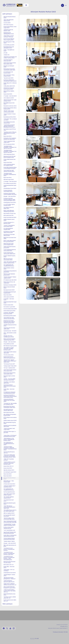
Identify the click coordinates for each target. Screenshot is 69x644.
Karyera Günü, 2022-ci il (8, 466)
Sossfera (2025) (7, 23)
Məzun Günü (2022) (8, 474)
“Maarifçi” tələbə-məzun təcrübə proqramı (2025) (9, 111)
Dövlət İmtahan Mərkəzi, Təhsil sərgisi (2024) (10, 27)
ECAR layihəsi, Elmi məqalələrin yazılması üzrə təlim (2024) (10, 139)
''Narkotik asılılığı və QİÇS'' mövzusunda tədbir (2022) (9, 519)
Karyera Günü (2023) (8, 468)
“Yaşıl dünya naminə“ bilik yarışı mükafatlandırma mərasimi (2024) (10, 133)
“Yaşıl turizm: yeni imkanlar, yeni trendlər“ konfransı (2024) (10, 57)
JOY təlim (6, 53)
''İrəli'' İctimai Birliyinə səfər (9, 530)
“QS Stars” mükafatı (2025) (9, 368)
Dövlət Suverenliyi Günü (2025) (10, 217)
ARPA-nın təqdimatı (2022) (9, 513)
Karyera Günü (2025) (8, 94)
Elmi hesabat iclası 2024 (9, 215)
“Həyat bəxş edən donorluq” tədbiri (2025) (9, 328)
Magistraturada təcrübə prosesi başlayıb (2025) (9, 244)
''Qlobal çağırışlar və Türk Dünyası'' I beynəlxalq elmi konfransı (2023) (9, 440)
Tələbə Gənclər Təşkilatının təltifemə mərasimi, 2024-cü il (10, 584)
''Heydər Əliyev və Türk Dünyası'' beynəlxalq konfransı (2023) (10, 436)
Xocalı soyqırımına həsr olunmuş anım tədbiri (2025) (9, 253)
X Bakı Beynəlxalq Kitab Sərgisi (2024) (10, 186)
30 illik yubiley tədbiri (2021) (9, 86)
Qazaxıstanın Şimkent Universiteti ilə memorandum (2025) (10, 386)
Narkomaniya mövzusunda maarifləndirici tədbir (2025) (9, 69)
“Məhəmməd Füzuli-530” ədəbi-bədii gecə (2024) (10, 100)
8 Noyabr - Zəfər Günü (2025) (10, 342)
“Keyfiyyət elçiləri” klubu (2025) (10, 366)
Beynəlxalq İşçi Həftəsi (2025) (10, 316)
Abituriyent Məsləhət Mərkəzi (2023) (10, 478)
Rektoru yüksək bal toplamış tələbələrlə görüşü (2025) (9, 339)
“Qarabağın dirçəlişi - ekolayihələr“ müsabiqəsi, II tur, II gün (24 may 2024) (10, 151)
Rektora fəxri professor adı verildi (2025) (9, 282)
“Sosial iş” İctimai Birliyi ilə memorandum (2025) (9, 226)
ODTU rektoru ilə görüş (8, 25)
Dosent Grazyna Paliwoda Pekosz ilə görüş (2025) (9, 39)
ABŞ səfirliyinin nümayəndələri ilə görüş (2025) (10, 415)
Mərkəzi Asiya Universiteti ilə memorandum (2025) (9, 373)
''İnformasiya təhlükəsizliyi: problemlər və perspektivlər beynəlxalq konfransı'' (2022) (10, 456)
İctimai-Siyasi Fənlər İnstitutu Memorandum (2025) (10, 63)
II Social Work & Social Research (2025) (8, 72)
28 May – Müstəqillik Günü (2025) (9, 50)
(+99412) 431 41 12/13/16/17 (62, 625)
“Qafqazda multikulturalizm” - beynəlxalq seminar (10, 486)
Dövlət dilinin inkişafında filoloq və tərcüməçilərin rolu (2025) (10, 168)
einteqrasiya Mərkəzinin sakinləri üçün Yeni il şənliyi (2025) (9, 400)
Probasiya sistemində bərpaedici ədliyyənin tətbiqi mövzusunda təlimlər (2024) (9, 199)
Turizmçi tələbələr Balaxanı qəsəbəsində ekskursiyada (9, 539)
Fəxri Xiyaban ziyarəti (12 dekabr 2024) (9, 208)
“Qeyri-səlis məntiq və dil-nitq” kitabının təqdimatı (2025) (10, 262)
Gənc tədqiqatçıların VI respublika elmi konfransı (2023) (9, 444)
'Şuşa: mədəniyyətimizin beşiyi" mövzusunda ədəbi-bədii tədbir (10, 522)
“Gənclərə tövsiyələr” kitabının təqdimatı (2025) (10, 277)
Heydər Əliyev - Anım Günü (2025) (9, 390)
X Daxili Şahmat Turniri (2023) (10, 573)
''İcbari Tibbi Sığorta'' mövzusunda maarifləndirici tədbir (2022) (9, 507)
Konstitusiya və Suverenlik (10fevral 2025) (9, 235)
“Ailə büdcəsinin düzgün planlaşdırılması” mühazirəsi (9, 578)
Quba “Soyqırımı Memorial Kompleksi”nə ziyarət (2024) (9, 587)
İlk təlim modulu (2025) (8, 305)
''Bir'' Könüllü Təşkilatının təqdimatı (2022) (9, 497)
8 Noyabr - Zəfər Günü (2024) (10, 196)
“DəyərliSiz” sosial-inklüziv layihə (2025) (9, 382)
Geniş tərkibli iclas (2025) (9, 344)
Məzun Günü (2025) (8, 295)
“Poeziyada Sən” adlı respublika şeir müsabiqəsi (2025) (10, 404)
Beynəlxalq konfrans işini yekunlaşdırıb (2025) (9, 47)
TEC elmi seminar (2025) (9, 355)
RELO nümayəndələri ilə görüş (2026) (10, 423)
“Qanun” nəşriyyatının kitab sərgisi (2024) (9, 142)
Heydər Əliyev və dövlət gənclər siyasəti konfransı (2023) (10, 536)
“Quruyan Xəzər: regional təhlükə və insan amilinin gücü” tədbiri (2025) (10, 361)
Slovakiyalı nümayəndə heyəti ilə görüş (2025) (10, 292)
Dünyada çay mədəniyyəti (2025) (9, 66)
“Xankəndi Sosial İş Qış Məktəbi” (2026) (8, 30)
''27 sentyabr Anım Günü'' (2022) (9, 500)
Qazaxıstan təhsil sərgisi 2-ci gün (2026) (10, 432)
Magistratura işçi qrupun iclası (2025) (10, 238)
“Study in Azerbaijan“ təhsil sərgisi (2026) (9, 429)
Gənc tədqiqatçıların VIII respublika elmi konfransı (9, 265)
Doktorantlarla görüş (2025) (9, 311)
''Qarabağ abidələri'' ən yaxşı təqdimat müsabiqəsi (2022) (9, 525)
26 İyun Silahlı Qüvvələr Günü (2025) (10, 160)
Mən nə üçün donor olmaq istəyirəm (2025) (9, 75)
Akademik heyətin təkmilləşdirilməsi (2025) (9, 33)
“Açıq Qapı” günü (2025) (9, 78)
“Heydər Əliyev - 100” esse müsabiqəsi (9, 570)
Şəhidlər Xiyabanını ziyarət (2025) (9, 220)
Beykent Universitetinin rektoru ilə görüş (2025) (10, 108)
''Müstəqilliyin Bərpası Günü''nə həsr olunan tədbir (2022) (10, 511)
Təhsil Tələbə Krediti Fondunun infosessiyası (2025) (10, 370)
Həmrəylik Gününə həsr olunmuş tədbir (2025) (8, 410)
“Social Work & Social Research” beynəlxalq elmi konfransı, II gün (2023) (9, 553)
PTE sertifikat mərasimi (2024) (10, 183)
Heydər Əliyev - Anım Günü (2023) (9, 567)
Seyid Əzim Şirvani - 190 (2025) (10, 331)
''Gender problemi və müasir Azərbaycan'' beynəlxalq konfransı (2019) (9, 463)
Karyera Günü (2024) (8, 162)
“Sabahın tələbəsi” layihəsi (9, 541)
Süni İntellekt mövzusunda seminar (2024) (9, 122)
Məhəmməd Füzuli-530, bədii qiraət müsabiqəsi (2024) (9, 157)
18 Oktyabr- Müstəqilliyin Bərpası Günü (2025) (9, 313)
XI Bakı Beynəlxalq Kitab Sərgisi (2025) (10, 302)
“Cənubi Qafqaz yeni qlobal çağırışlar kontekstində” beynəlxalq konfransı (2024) (9, 126)
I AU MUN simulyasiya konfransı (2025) (10, 325)
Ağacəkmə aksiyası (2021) (9, 470)
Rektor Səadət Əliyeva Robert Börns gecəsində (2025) (10, 241)
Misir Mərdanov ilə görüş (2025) (10, 346)
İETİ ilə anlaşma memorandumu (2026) (10, 418)
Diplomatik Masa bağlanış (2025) (9, 92)
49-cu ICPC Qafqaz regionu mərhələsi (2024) (9, 205)
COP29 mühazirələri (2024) (9, 154)
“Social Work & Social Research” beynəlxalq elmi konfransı (9, 549)
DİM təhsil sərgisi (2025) (9, 180)
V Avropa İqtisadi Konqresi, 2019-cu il (9, 452)
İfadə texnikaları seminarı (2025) (9, 268)
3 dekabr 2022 (7, 55)
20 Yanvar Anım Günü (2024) (9, 484)
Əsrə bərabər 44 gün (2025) (9, 307)
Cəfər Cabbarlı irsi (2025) (9, 98)
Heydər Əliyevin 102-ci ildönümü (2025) (10, 83)
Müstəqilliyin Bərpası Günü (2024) (9, 103)
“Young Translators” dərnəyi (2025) (10, 114)
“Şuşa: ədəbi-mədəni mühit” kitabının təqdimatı (9, 494)
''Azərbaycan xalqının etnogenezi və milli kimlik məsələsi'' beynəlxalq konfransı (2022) (10, 448)
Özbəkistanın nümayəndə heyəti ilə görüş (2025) (9, 88)
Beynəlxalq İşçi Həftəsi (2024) (10, 117)
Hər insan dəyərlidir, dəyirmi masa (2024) (9, 516)
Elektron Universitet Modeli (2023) (9, 287)
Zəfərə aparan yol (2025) (9, 297)
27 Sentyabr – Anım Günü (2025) (9, 299)
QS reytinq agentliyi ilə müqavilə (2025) (8, 229)
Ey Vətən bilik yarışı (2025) (9, 45)
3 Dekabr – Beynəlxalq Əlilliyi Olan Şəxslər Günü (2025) (9, 379)
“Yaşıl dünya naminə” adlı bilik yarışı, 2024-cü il (10, 597)
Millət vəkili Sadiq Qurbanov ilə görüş (10, 546)
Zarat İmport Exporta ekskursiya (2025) (8, 60)
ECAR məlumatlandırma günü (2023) (10, 503)
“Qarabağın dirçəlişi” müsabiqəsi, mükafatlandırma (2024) (10, 175)
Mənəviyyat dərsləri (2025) (9, 290)
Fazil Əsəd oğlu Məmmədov (9, 492)
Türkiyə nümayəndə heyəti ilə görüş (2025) (10, 247)
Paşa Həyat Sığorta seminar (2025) (9, 376)
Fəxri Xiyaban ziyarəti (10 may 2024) (10, 130)
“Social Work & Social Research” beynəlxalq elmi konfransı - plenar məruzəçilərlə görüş (9, 558)
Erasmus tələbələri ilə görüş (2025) (9, 256)
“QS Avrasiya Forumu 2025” (9, 364)
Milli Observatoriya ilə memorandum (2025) (8, 259)
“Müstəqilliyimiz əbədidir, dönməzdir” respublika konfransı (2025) (9, 349)
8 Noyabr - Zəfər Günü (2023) (10, 543)
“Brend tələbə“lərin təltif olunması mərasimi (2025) (9, 318)
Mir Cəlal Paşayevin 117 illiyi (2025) (9, 42)
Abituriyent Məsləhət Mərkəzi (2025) (10, 17)
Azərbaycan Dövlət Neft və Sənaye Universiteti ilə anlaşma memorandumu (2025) (10, 396)
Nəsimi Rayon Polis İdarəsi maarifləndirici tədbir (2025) (9, 407)
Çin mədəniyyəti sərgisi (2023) (10, 472)
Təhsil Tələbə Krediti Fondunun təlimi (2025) (10, 352)
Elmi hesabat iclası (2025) (9, 412)
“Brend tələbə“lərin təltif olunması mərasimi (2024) (9, 171)
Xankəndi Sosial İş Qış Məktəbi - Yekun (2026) (10, 426)
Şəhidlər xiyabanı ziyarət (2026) (10, 420)
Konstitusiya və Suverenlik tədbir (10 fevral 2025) (9, 232)
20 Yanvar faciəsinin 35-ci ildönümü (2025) (9, 223)
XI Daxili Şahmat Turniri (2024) (10, 202)
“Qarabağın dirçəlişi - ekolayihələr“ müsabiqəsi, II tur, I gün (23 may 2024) (10, 147)
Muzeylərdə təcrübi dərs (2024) (10, 106)
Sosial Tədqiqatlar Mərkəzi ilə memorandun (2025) (10, 250)
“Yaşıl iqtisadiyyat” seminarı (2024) (9, 575)
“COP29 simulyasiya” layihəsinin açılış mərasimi (9, 581)
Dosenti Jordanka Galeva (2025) (10, 309)
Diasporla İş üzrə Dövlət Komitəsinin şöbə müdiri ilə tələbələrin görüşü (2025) (9, 322)
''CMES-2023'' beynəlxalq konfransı (9, 460)
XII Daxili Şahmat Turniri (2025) (10, 188)
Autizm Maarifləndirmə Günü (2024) (9, 594)
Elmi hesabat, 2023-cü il (9, 565)
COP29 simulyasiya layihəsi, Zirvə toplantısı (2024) (9, 165)
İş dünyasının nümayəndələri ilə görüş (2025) (10, 271)
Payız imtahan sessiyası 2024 (10, 213)
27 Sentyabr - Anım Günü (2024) (10, 181)
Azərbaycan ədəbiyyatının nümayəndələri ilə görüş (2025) (10, 80)
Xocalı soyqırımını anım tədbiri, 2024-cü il (10, 600)
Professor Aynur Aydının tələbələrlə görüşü (9, 528)
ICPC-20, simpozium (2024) (9, 144)
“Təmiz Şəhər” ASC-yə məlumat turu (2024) (10, 119)
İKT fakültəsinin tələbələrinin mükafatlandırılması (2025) (9, 393)
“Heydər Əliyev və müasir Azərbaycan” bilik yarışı (9, 36)
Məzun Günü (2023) (8, 476)
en (66, 5)
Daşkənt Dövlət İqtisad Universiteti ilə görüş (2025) (9, 357)
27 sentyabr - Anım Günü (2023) (10, 96)
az (63, 5)
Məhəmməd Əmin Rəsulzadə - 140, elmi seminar (10, 562)
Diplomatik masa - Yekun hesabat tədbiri (9, 481)
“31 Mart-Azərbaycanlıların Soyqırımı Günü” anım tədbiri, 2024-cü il (10, 591)
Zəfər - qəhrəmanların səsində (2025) (10, 333)
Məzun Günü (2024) (8, 136)
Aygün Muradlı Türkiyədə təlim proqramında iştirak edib (10, 533)
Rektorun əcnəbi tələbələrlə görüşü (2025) (9, 274)
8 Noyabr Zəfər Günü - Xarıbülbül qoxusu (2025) (9, 336)
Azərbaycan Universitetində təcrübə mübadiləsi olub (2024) (10, 194)
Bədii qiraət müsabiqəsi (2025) (10, 285)
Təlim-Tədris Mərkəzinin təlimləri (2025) (9, 20)
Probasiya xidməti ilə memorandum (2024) (8, 191)
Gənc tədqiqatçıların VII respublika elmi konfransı (9, 489)
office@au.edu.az (64, 626)
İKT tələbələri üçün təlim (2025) (10, 280)
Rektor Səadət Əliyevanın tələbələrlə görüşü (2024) (9, 211)
